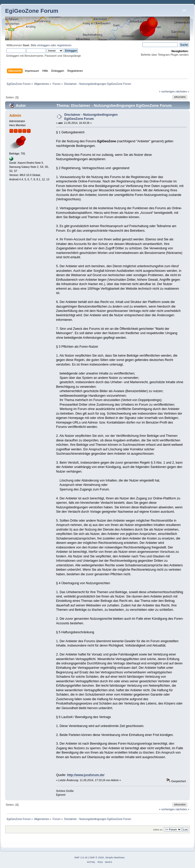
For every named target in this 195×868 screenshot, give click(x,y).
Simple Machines (115, 857)
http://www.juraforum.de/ (86, 775)
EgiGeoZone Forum (32, 11)
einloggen (44, 45)
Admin (15, 115)
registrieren (64, 45)
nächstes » (182, 91)
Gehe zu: (158, 830)
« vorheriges (167, 91)
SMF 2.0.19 (81, 857)
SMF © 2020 (97, 857)
